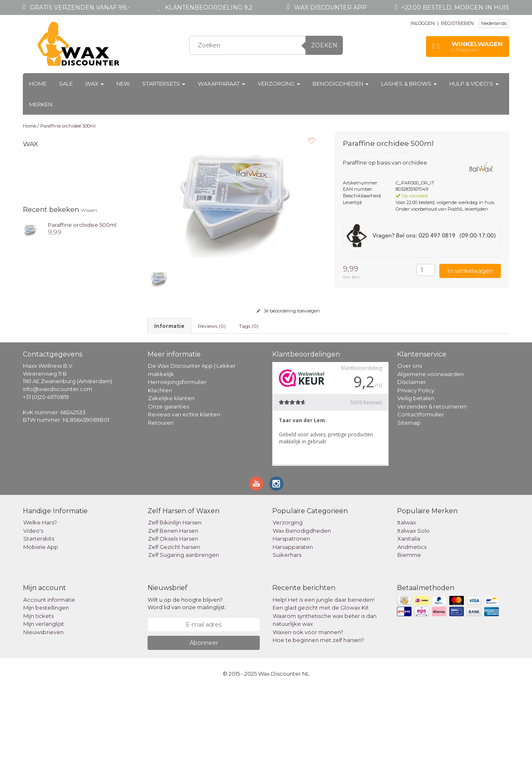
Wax (95, 84)
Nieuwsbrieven (43, 713)
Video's (33, 612)
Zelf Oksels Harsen (173, 620)
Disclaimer (412, 463)
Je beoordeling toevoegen (288, 311)
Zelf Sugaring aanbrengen (183, 636)
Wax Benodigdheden (302, 612)
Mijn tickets (38, 696)
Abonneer (204, 723)
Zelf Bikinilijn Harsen (175, 603)
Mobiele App (41, 628)
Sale (66, 84)
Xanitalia (409, 620)
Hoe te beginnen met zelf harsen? (318, 721)
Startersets (164, 84)
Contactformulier (421, 495)
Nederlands (494, 23)
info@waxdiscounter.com (58, 470)
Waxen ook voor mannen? (308, 713)
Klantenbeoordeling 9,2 (209, 7)
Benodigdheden (341, 84)
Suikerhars (287, 636)
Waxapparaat (222, 84)
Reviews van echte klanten (184, 495)
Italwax (407, 603)
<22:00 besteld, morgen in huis (455, 7)
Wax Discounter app (330, 7)
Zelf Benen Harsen (173, 612)
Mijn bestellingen (46, 689)
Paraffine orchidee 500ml (68, 126)
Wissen (89, 210)
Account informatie (49, 680)
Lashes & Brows (409, 84)
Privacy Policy (416, 471)
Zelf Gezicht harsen (174, 628)
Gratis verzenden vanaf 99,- (80, 7)
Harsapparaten (293, 628)
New (123, 84)
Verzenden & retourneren (432, 487)
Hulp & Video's (474, 84)
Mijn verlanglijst (44, 705)
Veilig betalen (416, 479)
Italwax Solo (414, 612)
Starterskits (39, 620)
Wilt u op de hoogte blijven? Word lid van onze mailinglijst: (187, 684)
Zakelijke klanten (171, 479)
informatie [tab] (169, 326)
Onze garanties (169, 487)
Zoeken (324, 45)
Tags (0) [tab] (249, 326)
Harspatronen (291, 620)
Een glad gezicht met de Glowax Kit (321, 689)
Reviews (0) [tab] (212, 326)
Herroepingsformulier (177, 463)
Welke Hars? (40, 603)
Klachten (160, 471)
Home (38, 84)
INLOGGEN (423, 23)
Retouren (161, 504)
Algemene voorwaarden (431, 455)
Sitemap (409, 504)
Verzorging (279, 84)
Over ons (410, 447)
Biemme (409, 636)
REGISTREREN (457, 23)
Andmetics (412, 628)
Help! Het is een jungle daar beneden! (324, 680)
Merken (41, 104)
